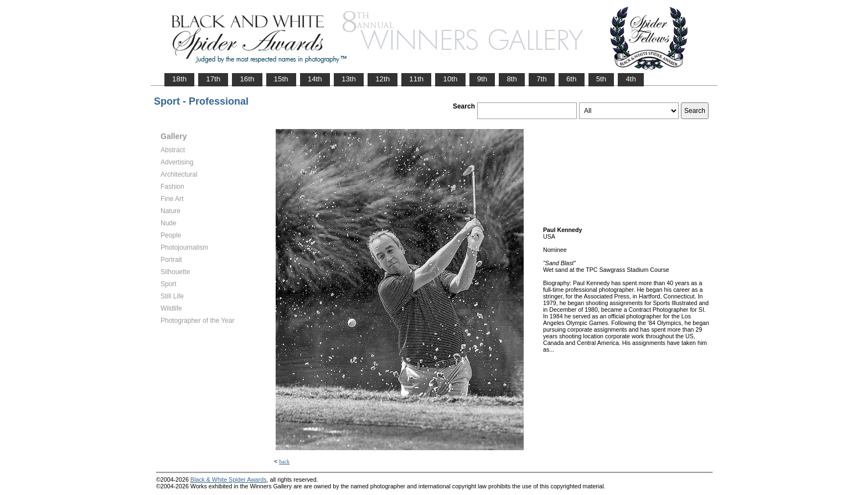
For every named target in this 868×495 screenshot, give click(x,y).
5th (601, 79)
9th (482, 79)
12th (383, 79)
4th (631, 79)
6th (572, 79)
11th (416, 79)
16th (247, 79)
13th (349, 79)
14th (315, 79)
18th (179, 79)
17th (213, 79)
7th (542, 79)
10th (450, 79)
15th (281, 79)
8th (512, 79)
